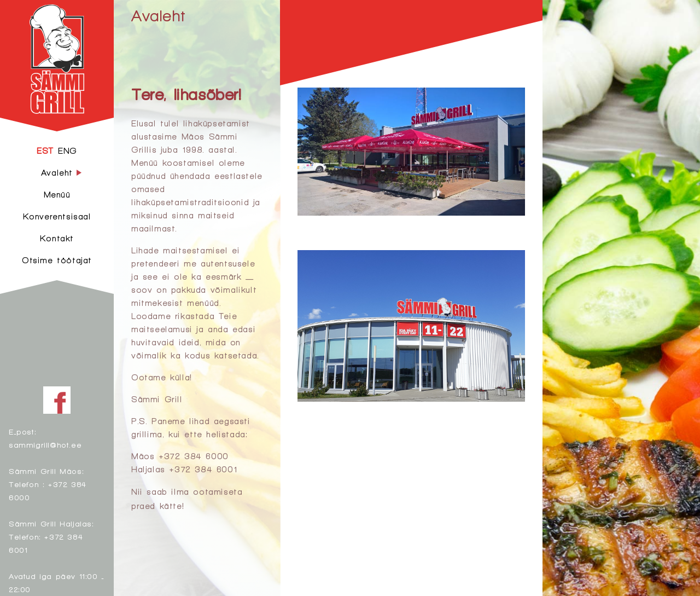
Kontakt (57, 238)
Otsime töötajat (57, 260)
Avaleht (158, 15)
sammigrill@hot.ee (45, 445)
